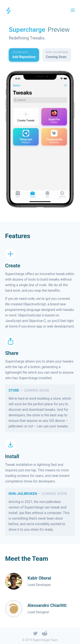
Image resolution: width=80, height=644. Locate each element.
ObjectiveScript (34, 304)
